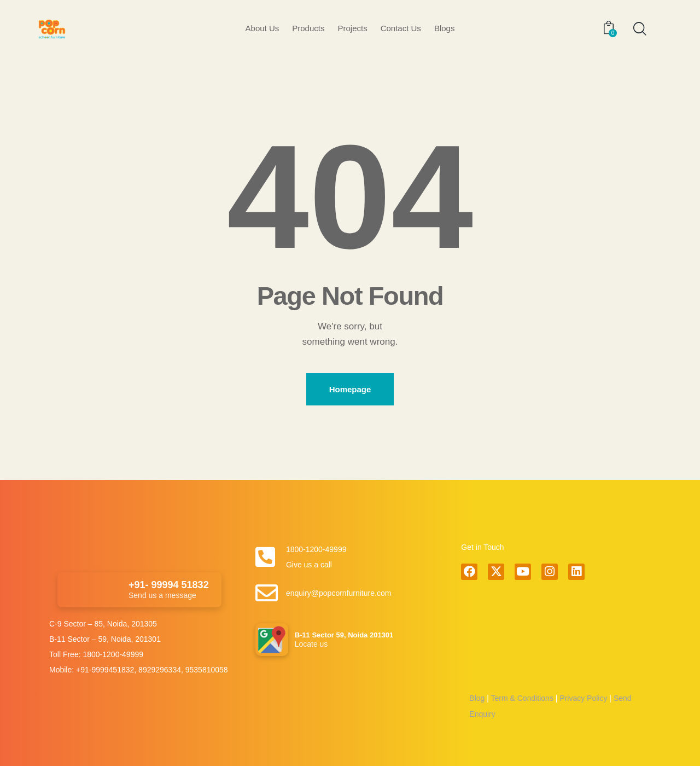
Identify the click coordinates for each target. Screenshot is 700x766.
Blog (477, 698)
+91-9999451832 (105, 670)
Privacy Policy (582, 698)
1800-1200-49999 (113, 654)
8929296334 (160, 670)
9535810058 (207, 670)
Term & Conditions (522, 698)
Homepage (350, 389)
